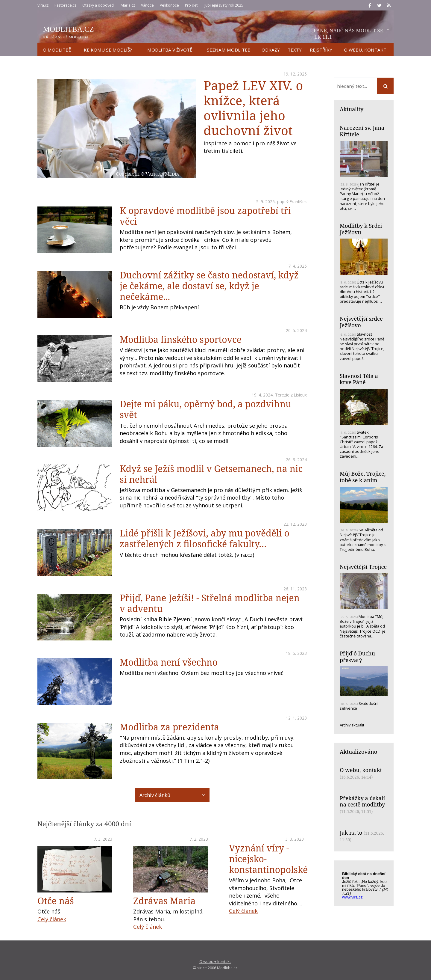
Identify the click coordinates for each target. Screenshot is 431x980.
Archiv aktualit (352, 725)
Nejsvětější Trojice (363, 567)
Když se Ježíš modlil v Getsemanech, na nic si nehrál (211, 474)
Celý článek (52, 919)
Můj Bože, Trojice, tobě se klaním (363, 477)
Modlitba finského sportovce (181, 339)
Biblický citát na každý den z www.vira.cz (367, 884)
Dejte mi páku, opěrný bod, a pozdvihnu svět (205, 409)
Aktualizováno (358, 752)
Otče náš (56, 901)
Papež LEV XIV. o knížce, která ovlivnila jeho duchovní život (253, 108)
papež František (292, 202)
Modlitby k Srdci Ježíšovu (361, 229)
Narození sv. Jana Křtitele (362, 131)
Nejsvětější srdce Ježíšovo (361, 322)
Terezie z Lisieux (291, 395)
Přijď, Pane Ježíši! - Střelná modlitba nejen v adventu (210, 603)
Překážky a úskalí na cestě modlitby (362, 801)
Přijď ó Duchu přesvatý (357, 657)
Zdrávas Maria (164, 901)
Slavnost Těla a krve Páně (359, 379)
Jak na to (351, 833)
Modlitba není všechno (169, 662)
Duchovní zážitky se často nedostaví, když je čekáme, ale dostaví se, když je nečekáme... (209, 286)
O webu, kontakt (361, 770)
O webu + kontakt (215, 961)
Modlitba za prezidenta (169, 727)
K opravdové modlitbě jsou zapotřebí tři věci (205, 216)
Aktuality (352, 109)
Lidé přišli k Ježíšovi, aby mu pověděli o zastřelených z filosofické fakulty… (205, 538)
